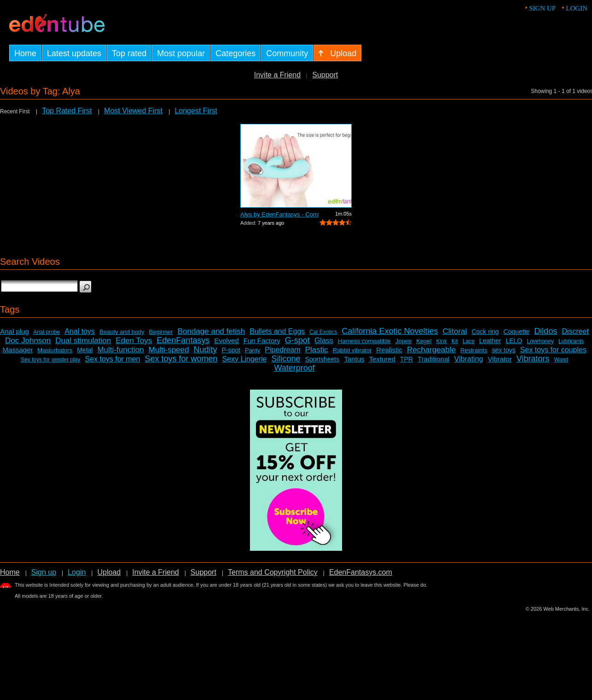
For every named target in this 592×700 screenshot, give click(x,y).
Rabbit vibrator (352, 350)
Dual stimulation (83, 341)
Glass (324, 341)
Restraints (474, 350)
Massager (17, 350)
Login (577, 8)
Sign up (542, 8)
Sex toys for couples (553, 350)
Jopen (403, 341)
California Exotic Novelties (390, 331)
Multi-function (120, 350)
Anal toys (80, 331)
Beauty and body (122, 332)
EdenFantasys (183, 340)
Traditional (433, 359)
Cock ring (485, 332)
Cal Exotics (323, 332)
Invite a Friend (277, 75)
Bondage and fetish (212, 331)
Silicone (286, 359)
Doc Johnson (28, 341)
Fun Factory (262, 341)
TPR (406, 359)
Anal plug (15, 331)
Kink (441, 341)
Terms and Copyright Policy (273, 572)
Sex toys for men (112, 359)
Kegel (424, 341)
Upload (109, 572)
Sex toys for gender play (50, 360)
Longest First (196, 111)
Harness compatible (364, 341)
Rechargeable (431, 350)
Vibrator (499, 359)
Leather (490, 341)
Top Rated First (67, 111)
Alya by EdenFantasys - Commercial (279, 214)
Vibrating (469, 359)
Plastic (317, 350)
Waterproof (294, 368)
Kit (455, 341)
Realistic (389, 350)
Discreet (575, 331)
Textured (383, 359)
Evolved (226, 341)
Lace (469, 341)
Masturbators (55, 350)
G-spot (297, 340)
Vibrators (533, 359)
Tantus (354, 359)
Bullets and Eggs (277, 331)
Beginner (161, 332)
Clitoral (455, 331)
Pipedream (282, 350)
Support (325, 75)
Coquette (517, 332)
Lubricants (571, 341)
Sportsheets (322, 359)
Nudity (205, 350)
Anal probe (46, 332)
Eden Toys (134, 341)
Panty (252, 350)
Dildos (546, 331)
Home (10, 572)
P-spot (231, 350)
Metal (85, 350)
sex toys (503, 350)
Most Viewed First (133, 111)
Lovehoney (540, 341)
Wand (561, 360)
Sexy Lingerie (245, 359)
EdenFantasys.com (361, 572)
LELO (514, 341)
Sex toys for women (181, 359)
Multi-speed (169, 350)
